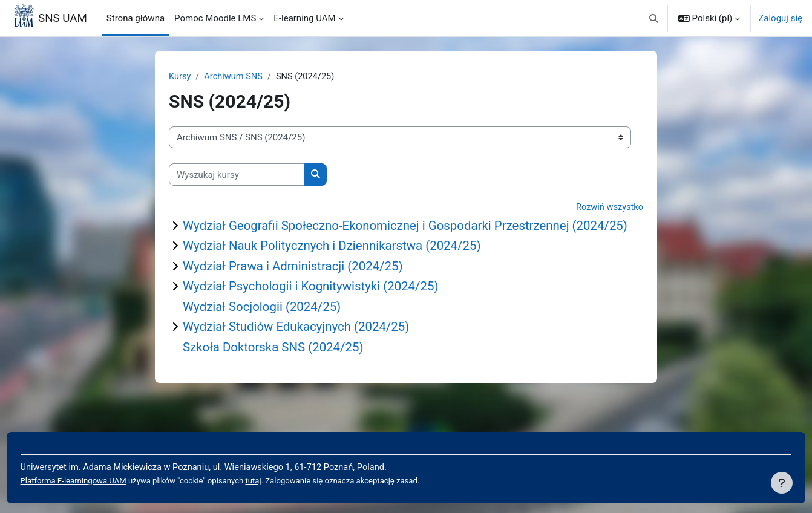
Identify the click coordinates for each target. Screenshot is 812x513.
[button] (654, 18)
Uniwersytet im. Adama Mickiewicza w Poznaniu (140, 467)
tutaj (283, 481)
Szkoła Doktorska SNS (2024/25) (276, 365)
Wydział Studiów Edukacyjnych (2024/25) (299, 345)
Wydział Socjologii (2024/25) (264, 324)
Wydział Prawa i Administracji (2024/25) (296, 283)
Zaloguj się (780, 18)
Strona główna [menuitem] (136, 18)
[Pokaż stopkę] (782, 483)
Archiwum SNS (235, 77)
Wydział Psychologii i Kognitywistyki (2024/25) (314, 304)
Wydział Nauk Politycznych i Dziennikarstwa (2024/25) (336, 262)
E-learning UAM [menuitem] (304, 18)
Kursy (180, 77)
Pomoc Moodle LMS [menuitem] (215, 18)
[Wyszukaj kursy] (237, 175)
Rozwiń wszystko (609, 208)
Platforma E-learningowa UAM (97, 481)
